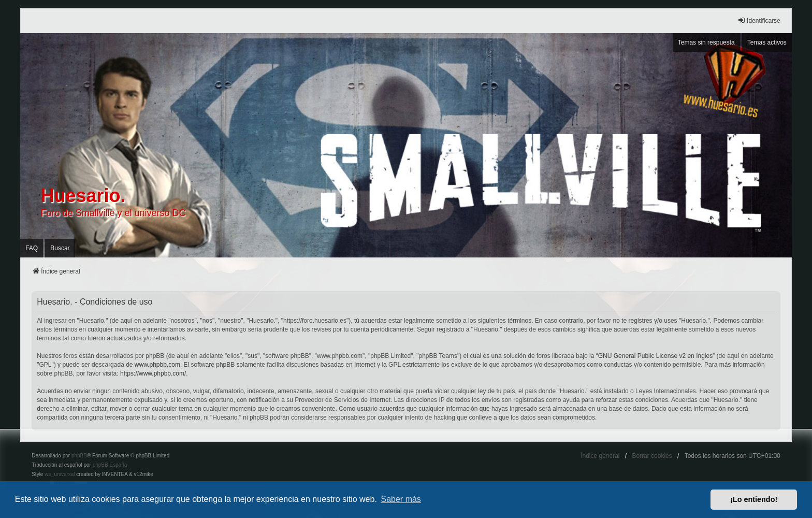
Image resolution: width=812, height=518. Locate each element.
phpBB (79, 456)
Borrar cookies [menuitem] (652, 456)
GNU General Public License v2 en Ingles (655, 356)
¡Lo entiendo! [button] (754, 499)
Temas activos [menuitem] (767, 42)
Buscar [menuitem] (60, 248)
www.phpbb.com (157, 365)
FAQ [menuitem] (32, 248)
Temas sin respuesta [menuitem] (706, 42)
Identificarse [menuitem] (759, 20)
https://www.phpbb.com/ (153, 373)
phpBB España (110, 465)
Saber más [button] (401, 499)
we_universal (60, 474)
